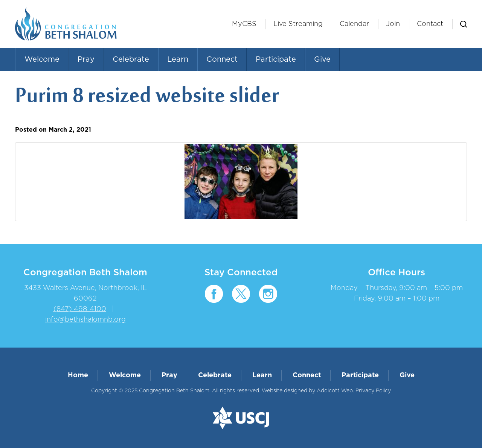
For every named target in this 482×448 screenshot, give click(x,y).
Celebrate (131, 59)
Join (393, 24)
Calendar (354, 24)
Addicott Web (335, 391)
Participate (276, 59)
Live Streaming (298, 24)
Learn (178, 59)
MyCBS (244, 24)
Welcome (42, 59)
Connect (222, 59)
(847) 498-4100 (80, 309)
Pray (86, 59)
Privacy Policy (373, 391)
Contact (430, 24)
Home (78, 375)
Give (322, 59)
